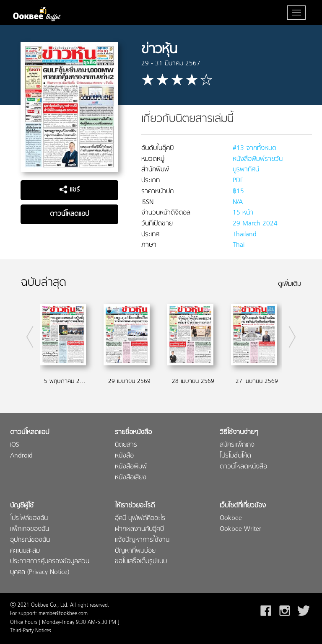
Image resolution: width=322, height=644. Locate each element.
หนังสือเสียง (131, 478)
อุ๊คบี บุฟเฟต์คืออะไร (140, 519)
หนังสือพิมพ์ (131, 467)
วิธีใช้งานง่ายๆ (239, 433)
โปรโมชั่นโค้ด (235, 456)
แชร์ (69, 190)
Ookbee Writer (240, 529)
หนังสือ (124, 456)
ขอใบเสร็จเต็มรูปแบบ (141, 562)
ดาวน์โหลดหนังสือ (243, 467)
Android (21, 456)
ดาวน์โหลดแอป (69, 214)
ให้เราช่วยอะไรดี (135, 506)
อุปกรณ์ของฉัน (30, 540)
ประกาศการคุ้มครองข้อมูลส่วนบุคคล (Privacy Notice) (50, 567)
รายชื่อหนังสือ (133, 433)
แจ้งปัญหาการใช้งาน (142, 540)
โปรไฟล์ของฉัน (29, 519)
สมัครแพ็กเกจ (237, 445)
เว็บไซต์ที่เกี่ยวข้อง (243, 506)
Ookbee (231, 519)
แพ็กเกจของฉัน (30, 529)
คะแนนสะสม (25, 551)
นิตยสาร (126, 445)
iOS (15, 445)
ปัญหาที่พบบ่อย (135, 551)
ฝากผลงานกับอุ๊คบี (139, 529)
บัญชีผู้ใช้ (22, 506)
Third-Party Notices (31, 631)
